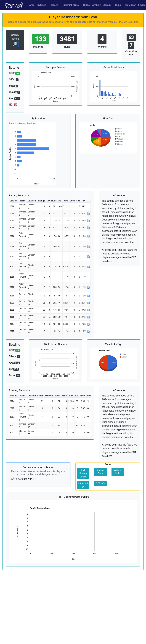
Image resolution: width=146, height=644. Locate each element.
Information (83, 485)
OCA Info (100, 483)
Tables (54, 5)
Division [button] (32, 201)
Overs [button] (40, 396)
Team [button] (22, 201)
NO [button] (48, 201)
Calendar (130, 5)
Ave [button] (66, 201)
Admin (107, 5)
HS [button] (60, 201)
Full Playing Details (83, 473)
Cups (118, 5)
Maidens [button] (49, 396)
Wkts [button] (64, 396)
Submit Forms (71, 5)
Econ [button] (82, 396)
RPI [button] (84, 201)
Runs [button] (54, 201)
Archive (97, 5)
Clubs (86, 5)
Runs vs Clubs (100, 472)
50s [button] (78, 201)
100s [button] (72, 201)
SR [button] (77, 396)
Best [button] (89, 396)
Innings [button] (41, 201)
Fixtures (41, 5)
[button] (88, 201)
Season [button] (13, 201)
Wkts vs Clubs (118, 472)
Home (31, 5)
